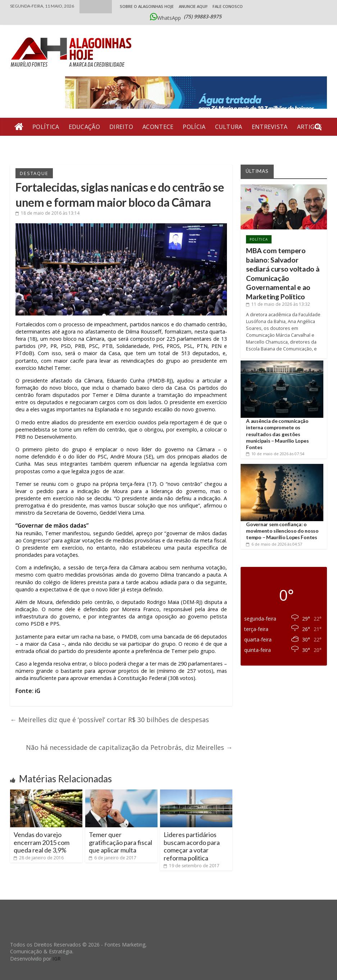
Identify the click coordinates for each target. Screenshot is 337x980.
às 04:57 (274, 544)
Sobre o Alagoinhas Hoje (147, 6)
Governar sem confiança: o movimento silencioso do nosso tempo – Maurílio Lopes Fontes (282, 531)
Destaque (34, 173)
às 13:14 (47, 213)
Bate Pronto (104, 145)
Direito (121, 127)
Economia (58, 145)
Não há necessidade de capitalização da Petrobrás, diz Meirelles (129, 747)
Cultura (229, 127)
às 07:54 (275, 454)
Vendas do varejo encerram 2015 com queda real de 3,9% (42, 842)
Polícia (194, 127)
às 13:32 (278, 304)
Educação (84, 127)
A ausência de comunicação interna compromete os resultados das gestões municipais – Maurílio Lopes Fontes (277, 434)
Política (46, 127)
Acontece (158, 127)
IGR (57, 959)
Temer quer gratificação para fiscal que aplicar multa (120, 842)
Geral (24, 145)
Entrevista (270, 127)
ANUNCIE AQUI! (193, 6)
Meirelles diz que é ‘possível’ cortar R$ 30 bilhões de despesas (110, 720)
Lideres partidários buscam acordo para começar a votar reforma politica (192, 846)
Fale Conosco (228, 6)
